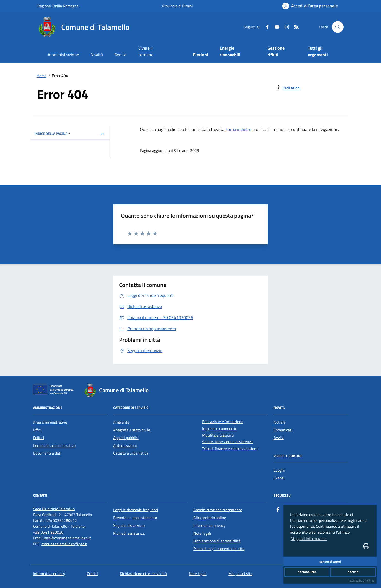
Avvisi (279, 438)
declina (353, 572)
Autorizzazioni (125, 445)
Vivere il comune (146, 51)
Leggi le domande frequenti (136, 510)
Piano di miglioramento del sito (219, 549)
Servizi (121, 55)
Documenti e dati (47, 453)
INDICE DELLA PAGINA (53, 134)
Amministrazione (63, 55)
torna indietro (239, 129)
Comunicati (283, 430)
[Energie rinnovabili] (238, 52)
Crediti (92, 574)
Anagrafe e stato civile (132, 430)
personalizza (307, 572)
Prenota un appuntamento (135, 518)
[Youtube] (275, 27)
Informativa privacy (209, 525)
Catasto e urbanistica (131, 453)
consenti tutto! (330, 562)
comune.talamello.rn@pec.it (64, 544)
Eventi (279, 478)
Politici (39, 438)
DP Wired (369, 581)
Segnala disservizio (129, 525)
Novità (97, 55)
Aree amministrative (50, 422)
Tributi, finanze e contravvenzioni (230, 449)
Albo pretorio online (210, 518)
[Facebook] (265, 27)
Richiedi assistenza (129, 533)
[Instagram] (285, 27)
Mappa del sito (240, 574)
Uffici (37, 430)
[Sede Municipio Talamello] (54, 509)
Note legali (202, 533)
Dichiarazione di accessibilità (217, 541)
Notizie (279, 422)
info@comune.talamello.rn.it (67, 538)
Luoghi (279, 470)
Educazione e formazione (223, 422)
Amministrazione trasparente (218, 510)
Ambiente (121, 422)
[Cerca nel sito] (338, 27)
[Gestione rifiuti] (282, 52)
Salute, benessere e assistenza (227, 442)
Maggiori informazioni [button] (309, 539)
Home (42, 76)
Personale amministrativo (54, 445)
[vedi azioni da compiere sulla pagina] (288, 88)
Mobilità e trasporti (218, 435)
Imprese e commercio (220, 428)
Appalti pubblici (126, 438)
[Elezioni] (201, 55)
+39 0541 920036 (48, 532)
